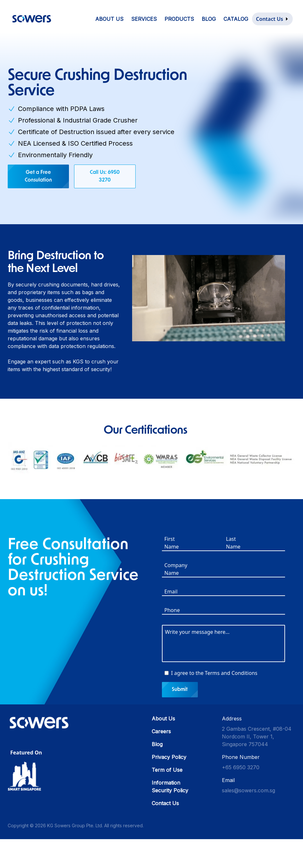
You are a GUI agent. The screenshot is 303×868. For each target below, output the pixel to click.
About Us (109, 19)
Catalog (236, 19)
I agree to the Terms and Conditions (214, 673)
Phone (172, 610)
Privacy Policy (169, 757)
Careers (161, 732)
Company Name (176, 569)
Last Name (233, 543)
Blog (209, 19)
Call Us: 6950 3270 (105, 176)
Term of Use (167, 770)
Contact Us (165, 804)
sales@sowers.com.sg (248, 791)
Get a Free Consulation (38, 176)
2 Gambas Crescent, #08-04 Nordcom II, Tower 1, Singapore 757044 (257, 737)
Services (144, 19)
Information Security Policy (170, 787)
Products (179, 19)
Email (171, 592)
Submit (180, 690)
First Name (172, 543)
